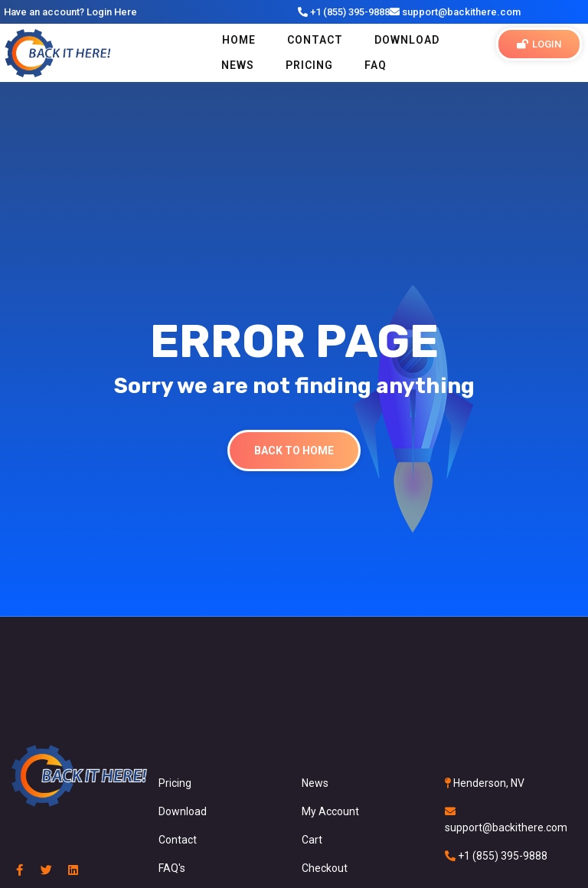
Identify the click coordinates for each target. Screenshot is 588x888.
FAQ (376, 65)
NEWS (238, 65)
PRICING (309, 65)
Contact (315, 40)
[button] (539, 44)
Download (407, 40)
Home (239, 40)
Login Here (112, 12)
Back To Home (294, 451)
